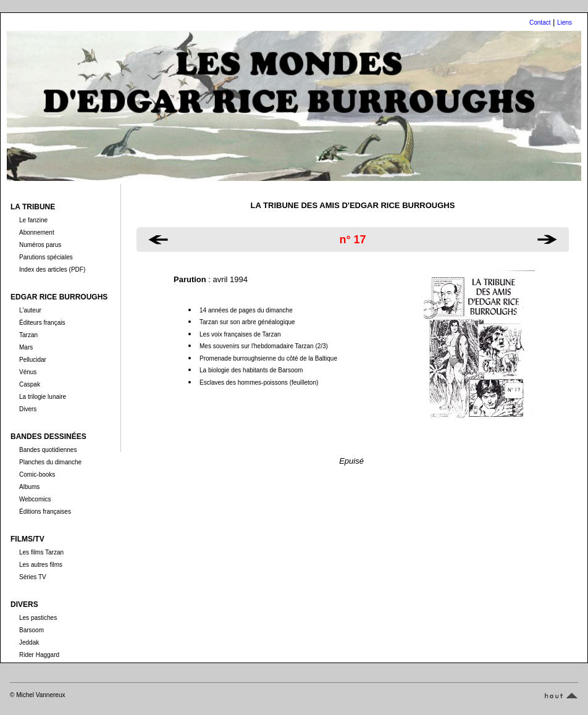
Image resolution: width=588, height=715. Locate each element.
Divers (28, 409)
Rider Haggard (39, 655)
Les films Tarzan (41, 552)
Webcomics (35, 499)
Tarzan (28, 335)
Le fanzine (33, 220)
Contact (540, 23)
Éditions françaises (45, 512)
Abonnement (37, 232)
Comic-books (37, 475)
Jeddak (29, 642)
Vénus (28, 372)
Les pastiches (38, 618)
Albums (29, 487)
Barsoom (31, 630)
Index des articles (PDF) (52, 270)
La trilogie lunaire (43, 397)
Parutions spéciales (46, 257)
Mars (26, 347)
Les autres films (41, 565)
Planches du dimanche (50, 462)
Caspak (30, 384)
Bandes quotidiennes (48, 450)
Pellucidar (33, 360)
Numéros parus (40, 245)
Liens (565, 23)
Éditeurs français (42, 323)
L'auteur (30, 310)
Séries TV (33, 577)
